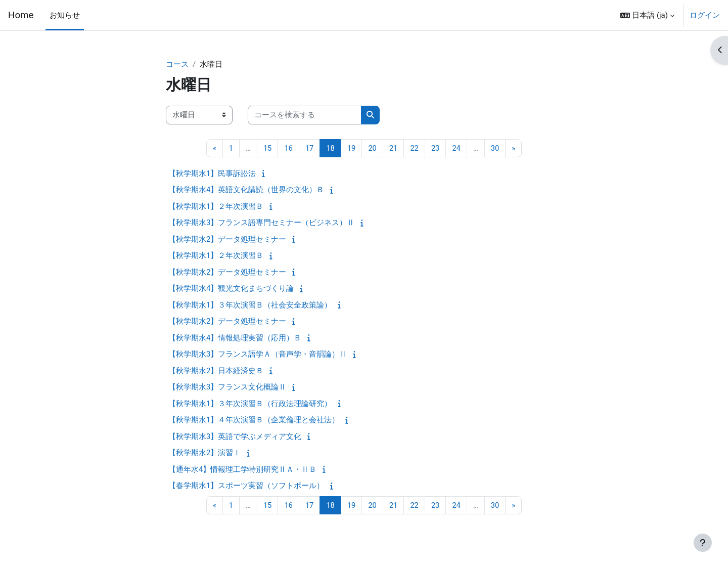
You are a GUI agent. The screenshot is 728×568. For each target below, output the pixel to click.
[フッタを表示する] (703, 543)
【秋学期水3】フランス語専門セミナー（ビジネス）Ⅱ (261, 223)
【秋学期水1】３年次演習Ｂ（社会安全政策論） (250, 305)
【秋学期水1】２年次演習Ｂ (216, 207)
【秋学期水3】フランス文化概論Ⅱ (227, 387)
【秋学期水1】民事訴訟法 (212, 174)
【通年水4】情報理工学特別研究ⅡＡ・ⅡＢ (242, 470)
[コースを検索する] (305, 116)
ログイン (705, 15)
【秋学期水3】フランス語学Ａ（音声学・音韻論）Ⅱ (258, 355)
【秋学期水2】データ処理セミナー (227, 240)
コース (177, 64)
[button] (647, 15)
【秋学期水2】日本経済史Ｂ (216, 371)
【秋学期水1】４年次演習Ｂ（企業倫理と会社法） (254, 420)
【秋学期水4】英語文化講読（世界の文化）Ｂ (246, 190)
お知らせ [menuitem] (65, 15)
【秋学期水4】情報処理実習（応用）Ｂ (235, 338)
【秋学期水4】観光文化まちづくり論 (231, 289)
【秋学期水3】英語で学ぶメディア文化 (235, 437)
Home (21, 15)
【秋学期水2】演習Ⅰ (204, 453)
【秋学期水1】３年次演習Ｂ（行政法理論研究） (250, 404)
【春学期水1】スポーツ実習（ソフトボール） (246, 486)
